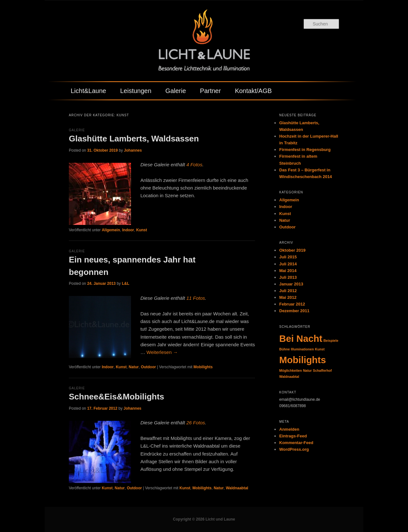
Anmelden (289, 429)
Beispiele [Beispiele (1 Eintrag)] (331, 341)
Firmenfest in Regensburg (305, 150)
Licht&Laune (88, 91)
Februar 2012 (292, 304)
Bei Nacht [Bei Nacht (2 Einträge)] (301, 338)
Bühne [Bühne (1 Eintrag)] (284, 349)
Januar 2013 (291, 284)
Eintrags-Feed (293, 436)
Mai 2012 (288, 297)
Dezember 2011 (294, 311)
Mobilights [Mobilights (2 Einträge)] (303, 360)
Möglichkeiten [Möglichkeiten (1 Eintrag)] (291, 370)
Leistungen (136, 91)
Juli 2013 (288, 277)
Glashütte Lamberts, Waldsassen (134, 139)
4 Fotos (194, 165)
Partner (210, 91)
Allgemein (111, 230)
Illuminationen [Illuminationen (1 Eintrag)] (302, 349)
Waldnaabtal (237, 488)
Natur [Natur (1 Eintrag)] (307, 370)
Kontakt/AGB (253, 91)
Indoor (128, 230)
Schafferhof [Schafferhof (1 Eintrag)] (322, 370)
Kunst (142, 230)
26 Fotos (196, 423)
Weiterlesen (162, 352)
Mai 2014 (288, 271)
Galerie (176, 91)
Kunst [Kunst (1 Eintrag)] (320, 349)
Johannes (133, 150)
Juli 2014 (288, 264)
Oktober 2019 (292, 250)
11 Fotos (196, 298)
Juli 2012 (288, 291)
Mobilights (203, 367)
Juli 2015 (288, 257)
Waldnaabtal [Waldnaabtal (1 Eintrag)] (289, 377)
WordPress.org (294, 449)
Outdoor (148, 367)
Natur (134, 367)
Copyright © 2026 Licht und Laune (204, 519)
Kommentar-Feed (296, 443)
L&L (125, 284)
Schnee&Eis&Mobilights (117, 397)
